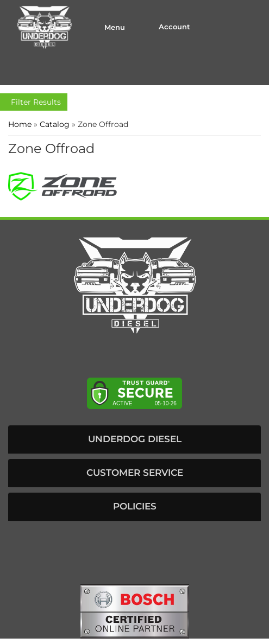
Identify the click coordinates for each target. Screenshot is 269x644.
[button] (134, 439)
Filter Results (34, 102)
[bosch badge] (135, 610)
